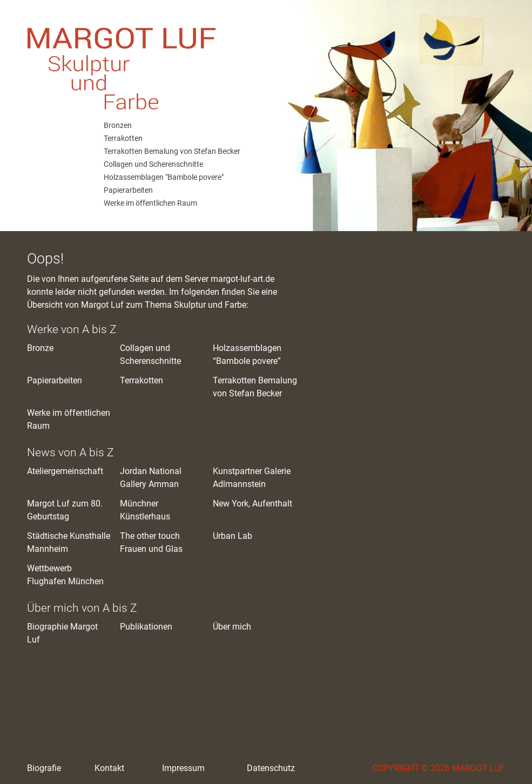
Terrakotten (123, 138)
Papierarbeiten (128, 190)
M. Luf (135, 59)
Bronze (40, 348)
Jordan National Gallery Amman (151, 478)
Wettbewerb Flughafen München (65, 575)
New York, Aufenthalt (252, 503)
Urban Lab (233, 536)
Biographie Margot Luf (62, 633)
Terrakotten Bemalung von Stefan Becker (172, 151)
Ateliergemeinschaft (65, 471)
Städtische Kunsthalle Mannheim (69, 542)
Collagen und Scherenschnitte (153, 164)
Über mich (232, 627)
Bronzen (118, 125)
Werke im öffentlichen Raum (150, 203)
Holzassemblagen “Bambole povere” (247, 354)
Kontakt (109, 768)
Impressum (183, 768)
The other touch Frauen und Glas (151, 542)
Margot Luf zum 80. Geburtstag (65, 510)
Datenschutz (271, 768)
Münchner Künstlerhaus (145, 510)
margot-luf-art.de (243, 279)
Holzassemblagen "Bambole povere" (164, 177)
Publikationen (146, 627)
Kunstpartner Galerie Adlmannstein (252, 478)
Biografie (44, 768)
